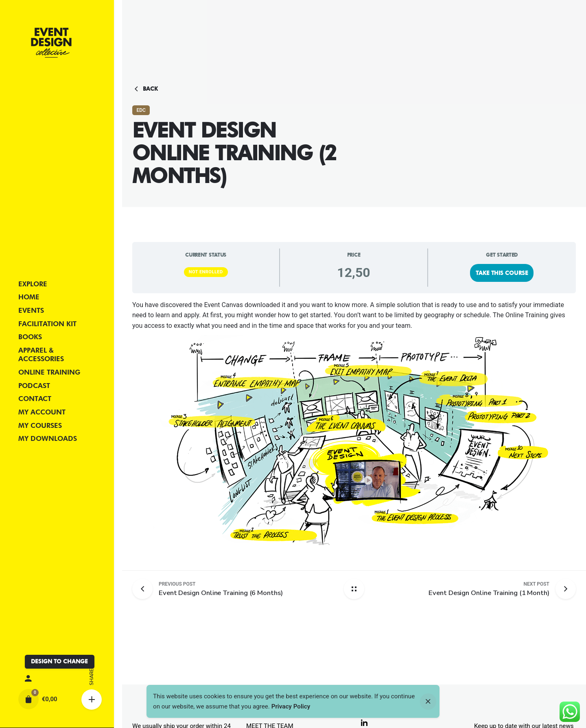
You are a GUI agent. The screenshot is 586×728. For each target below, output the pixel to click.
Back (145, 89)
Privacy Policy (291, 706)
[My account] (57, 679)
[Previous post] (145, 589)
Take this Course (502, 273)
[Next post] (489, 589)
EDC (141, 110)
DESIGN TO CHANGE (59, 661)
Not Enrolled (206, 272)
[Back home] (354, 589)
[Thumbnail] (51, 43)
